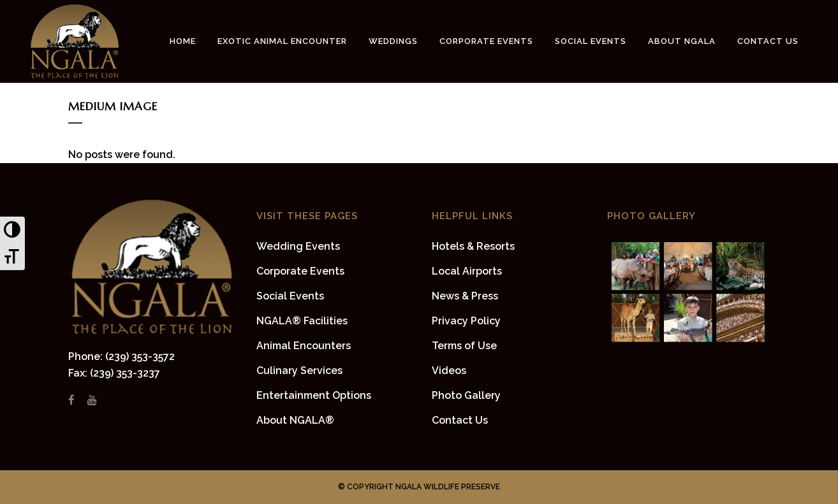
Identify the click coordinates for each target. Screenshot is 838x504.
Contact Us (460, 420)
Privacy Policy (466, 321)
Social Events (290, 296)
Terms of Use (464, 346)
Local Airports (467, 271)
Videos (449, 371)
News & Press (465, 296)
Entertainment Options (314, 395)
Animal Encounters (304, 346)
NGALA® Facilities (302, 321)
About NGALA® (295, 420)
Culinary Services (299, 371)
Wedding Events (298, 246)
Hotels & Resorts (473, 246)
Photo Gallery (466, 395)
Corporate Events (300, 271)
